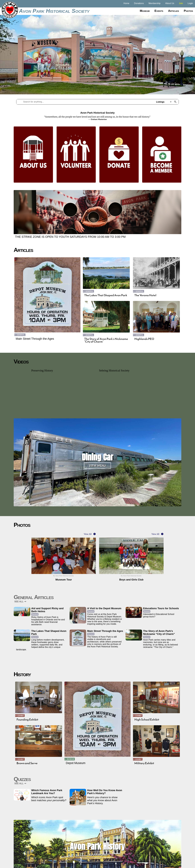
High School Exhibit (147, 720)
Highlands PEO (144, 339)
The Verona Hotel (145, 295)
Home (126, 3)
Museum (145, 11)
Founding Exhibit (27, 720)
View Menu (98, 466)
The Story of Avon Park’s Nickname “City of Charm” (106, 340)
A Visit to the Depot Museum (104, 608)
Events (159, 11)
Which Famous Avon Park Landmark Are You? (47, 792)
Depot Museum (76, 763)
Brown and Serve (27, 763)
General (21, 335)
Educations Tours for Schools (161, 608)
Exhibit (21, 716)
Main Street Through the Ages (35, 339)
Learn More (97, 855)
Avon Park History (97, 846)
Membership (155, 3)
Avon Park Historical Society (54, 11)
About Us (170, 3)
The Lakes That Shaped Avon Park (106, 295)
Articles (173, 11)
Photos (188, 11)
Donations (139, 3)
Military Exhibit (144, 763)
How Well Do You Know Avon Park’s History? (105, 792)
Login (190, 3)
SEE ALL (20, 602)
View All (88, 534)
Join (181, 3)
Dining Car (97, 457)
